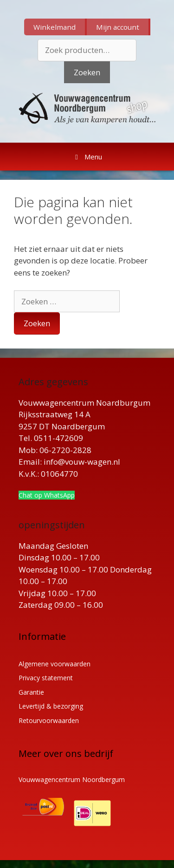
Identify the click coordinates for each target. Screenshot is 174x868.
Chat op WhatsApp (47, 495)
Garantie (31, 692)
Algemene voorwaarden (55, 664)
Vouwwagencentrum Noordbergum (72, 779)
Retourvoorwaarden (49, 720)
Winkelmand (55, 27)
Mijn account (118, 27)
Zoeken (87, 72)
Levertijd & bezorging (51, 706)
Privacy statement (46, 678)
